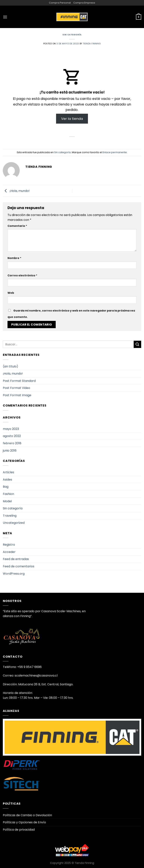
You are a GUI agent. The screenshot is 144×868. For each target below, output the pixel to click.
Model (7, 501)
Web (11, 293)
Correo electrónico (22, 275)
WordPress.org (14, 574)
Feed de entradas (16, 559)
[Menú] (5, 17)
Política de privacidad (19, 830)
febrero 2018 (12, 443)
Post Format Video (16, 388)
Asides (7, 480)
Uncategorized (14, 523)
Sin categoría (72, 35)
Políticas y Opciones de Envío (24, 822)
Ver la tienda (72, 119)
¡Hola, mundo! (16, 191)
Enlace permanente (115, 152)
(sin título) (10, 366)
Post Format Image (17, 395)
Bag (6, 487)
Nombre (14, 258)
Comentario (17, 226)
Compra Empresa (84, 3)
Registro (9, 545)
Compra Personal (60, 3)
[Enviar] (137, 344)
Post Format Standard (19, 381)
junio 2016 (10, 451)
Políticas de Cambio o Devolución (27, 815)
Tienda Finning (92, 44)
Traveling (10, 516)
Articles (8, 472)
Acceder (9, 552)
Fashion (8, 494)
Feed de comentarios (19, 566)
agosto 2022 (12, 436)
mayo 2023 (11, 429)
